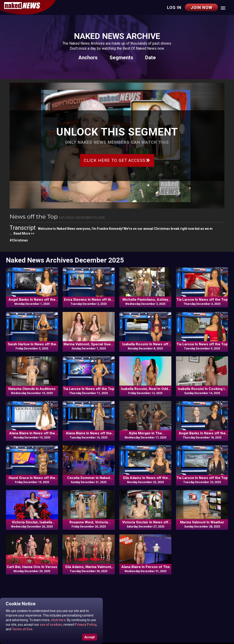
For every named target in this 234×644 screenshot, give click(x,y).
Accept (90, 637)
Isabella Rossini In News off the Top (145, 344)
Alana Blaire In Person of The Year (145, 567)
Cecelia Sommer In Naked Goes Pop (89, 478)
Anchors (88, 57)
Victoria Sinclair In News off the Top (145, 522)
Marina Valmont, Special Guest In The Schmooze (89, 344)
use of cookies (51, 625)
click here (58, 620)
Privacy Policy (85, 625)
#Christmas (19, 240)
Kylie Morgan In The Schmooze (145, 433)
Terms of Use (22, 629)
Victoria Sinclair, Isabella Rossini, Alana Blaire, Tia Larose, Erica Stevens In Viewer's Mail (32, 522)
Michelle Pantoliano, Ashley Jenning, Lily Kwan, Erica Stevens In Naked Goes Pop (145, 300)
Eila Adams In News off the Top (145, 478)
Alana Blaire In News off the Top (32, 433)
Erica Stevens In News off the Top (89, 300)
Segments (121, 57)
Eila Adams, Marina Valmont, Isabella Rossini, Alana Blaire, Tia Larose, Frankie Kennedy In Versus (89, 567)
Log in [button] (174, 7)
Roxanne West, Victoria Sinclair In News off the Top (89, 522)
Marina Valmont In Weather (202, 522)
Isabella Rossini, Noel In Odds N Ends (145, 389)
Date (150, 57)
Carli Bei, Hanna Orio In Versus (32, 567)
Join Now (201, 7)
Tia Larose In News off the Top (202, 300)
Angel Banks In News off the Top (32, 300)
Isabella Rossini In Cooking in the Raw (202, 389)
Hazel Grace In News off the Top (32, 478)
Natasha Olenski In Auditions (32, 389)
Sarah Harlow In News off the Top (32, 344)
